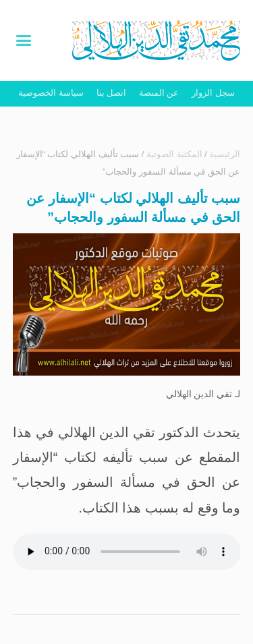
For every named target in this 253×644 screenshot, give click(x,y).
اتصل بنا (112, 93)
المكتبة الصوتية (174, 154)
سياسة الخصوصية (51, 93)
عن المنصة (159, 93)
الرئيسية (225, 154)
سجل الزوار (213, 93)
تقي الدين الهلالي (199, 394)
